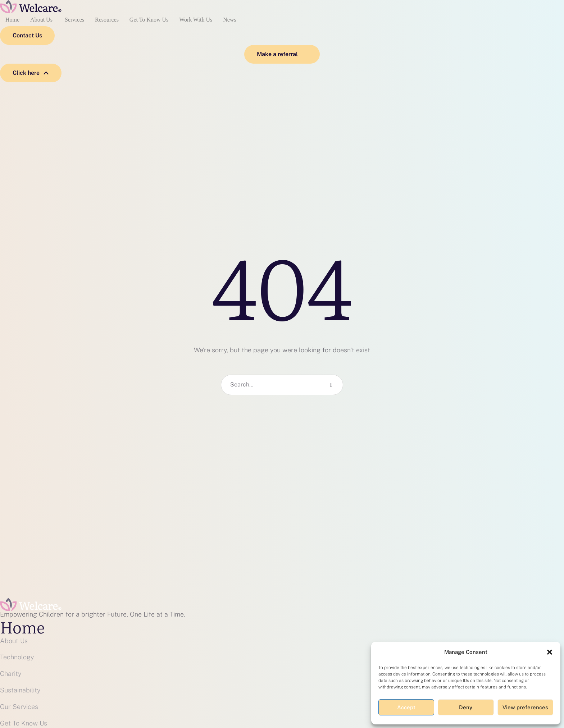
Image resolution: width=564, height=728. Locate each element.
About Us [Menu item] (42, 20)
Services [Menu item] (74, 20)
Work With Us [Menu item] (196, 20)
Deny (466, 707)
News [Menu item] (229, 20)
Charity (11, 674)
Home (22, 627)
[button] (550, 652)
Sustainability (20, 690)
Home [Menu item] (12, 20)
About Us (14, 641)
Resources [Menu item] (107, 20)
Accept (406, 707)
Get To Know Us (24, 723)
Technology (17, 657)
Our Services (19, 707)
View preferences (525, 707)
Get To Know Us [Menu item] (149, 20)
